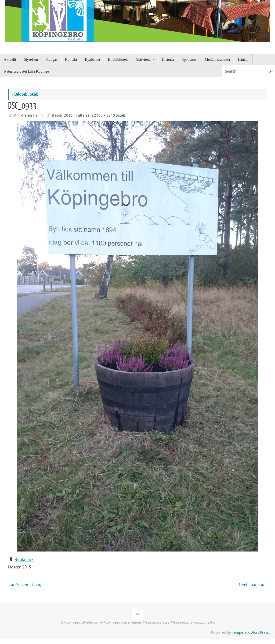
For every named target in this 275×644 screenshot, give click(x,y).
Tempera (239, 633)
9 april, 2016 (62, 115)
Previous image (27, 585)
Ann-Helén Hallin (28, 115)
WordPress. (260, 633)
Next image (252, 585)
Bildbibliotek (25, 95)
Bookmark (24, 560)
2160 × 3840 (104, 115)
